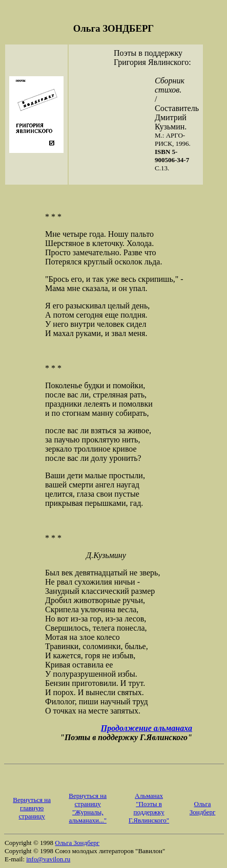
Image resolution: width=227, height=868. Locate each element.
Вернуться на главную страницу (32, 808)
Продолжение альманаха (147, 728)
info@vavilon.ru (48, 859)
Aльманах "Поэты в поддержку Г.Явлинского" (149, 808)
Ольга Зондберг (203, 808)
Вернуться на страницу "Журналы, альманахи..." (88, 808)
